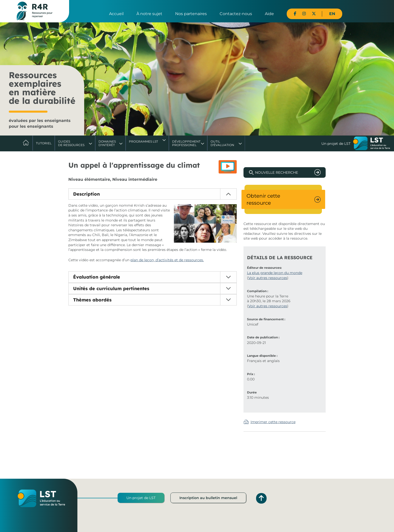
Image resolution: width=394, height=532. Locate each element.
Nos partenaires (191, 14)
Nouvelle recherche (277, 172)
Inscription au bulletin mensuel (208, 498)
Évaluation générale (97, 277)
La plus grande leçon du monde (275, 273)
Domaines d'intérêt (107, 143)
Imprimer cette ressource (273, 422)
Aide (269, 14)
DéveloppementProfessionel (186, 143)
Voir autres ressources (268, 278)
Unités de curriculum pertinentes (111, 289)
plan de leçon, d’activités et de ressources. (167, 260)
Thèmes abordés (92, 300)
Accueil (116, 14)
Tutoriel (44, 143)
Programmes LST (143, 141)
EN (332, 14)
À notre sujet (149, 14)
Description (86, 194)
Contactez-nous (236, 14)
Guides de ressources (71, 143)
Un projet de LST (141, 498)
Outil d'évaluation (222, 143)
